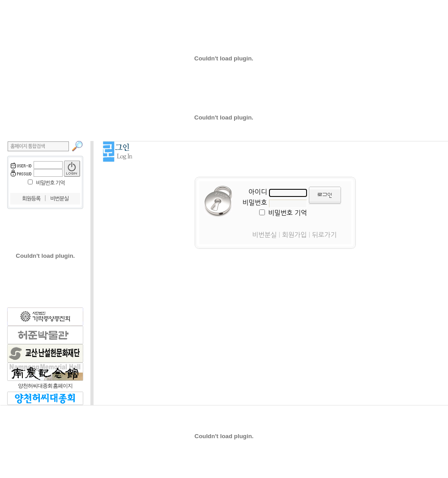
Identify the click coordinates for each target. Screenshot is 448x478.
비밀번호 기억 (50, 183)
